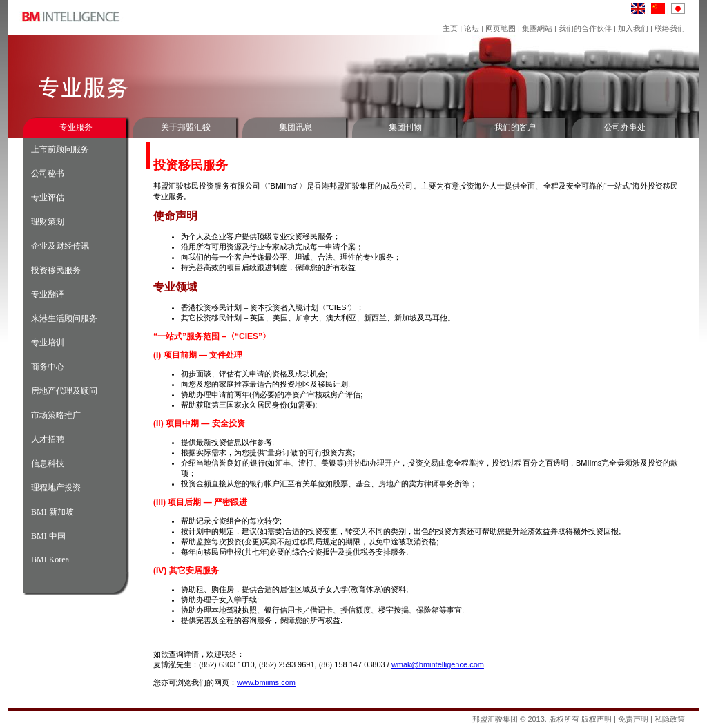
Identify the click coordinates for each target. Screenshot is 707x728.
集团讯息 (296, 127)
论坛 (472, 28)
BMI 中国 (48, 536)
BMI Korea (50, 559)
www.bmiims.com (266, 682)
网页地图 (501, 28)
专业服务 (76, 127)
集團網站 (537, 28)
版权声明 (597, 719)
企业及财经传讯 (60, 246)
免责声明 (633, 719)
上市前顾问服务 (60, 149)
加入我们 (633, 28)
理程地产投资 (56, 488)
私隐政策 (670, 719)
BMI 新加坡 (52, 512)
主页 (450, 28)
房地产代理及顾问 (64, 391)
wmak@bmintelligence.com (438, 664)
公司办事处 (625, 127)
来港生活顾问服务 (64, 318)
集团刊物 (405, 127)
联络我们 (670, 28)
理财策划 (48, 222)
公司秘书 (48, 173)
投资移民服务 (56, 270)
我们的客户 (515, 127)
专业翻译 (48, 294)
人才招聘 (48, 439)
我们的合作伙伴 (585, 28)
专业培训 (48, 343)
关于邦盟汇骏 (186, 127)
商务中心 (48, 367)
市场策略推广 (56, 415)
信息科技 (48, 463)
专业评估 (48, 198)
